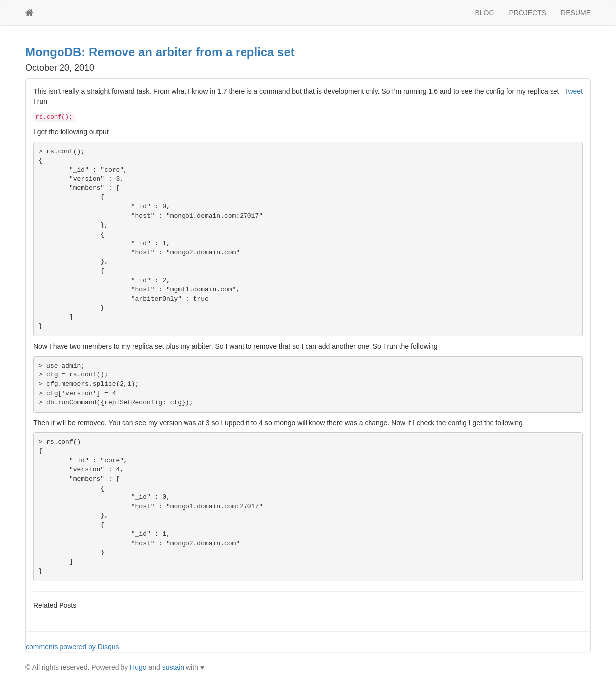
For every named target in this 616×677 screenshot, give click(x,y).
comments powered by (72, 647)
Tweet (574, 91)
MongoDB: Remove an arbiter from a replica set (160, 52)
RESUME (576, 13)
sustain (173, 667)
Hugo (138, 667)
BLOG (485, 13)
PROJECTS (527, 13)
